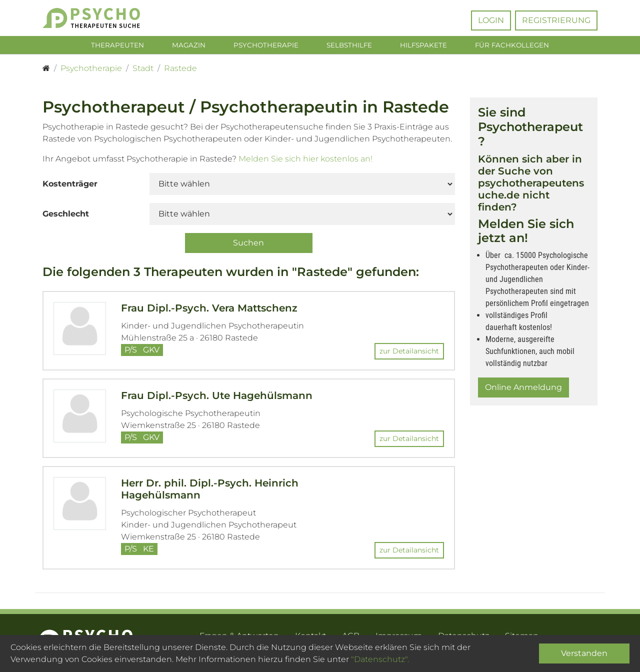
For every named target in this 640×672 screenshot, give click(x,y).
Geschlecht (66, 215)
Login (491, 20)
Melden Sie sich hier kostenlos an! (305, 160)
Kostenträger (70, 185)
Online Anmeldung (523, 389)
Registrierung (556, 20)
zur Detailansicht (409, 353)
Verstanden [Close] (584, 653)
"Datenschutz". (380, 659)
